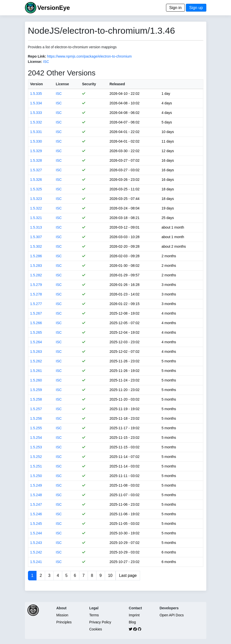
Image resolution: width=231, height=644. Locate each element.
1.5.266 (36, 323)
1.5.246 (36, 514)
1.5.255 (36, 428)
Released (117, 84)
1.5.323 (36, 199)
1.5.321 (36, 218)
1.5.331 (36, 132)
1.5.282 (36, 275)
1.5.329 (36, 151)
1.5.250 (36, 476)
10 (110, 575)
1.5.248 (36, 495)
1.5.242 (36, 552)
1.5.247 (36, 504)
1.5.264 (36, 342)
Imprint (134, 615)
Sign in (175, 8)
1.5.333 (36, 113)
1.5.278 (36, 294)
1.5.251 (36, 466)
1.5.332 (36, 122)
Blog (132, 622)
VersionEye (54, 8)
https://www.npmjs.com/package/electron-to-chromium (89, 56)
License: (35, 62)
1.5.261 (36, 371)
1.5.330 (36, 141)
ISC (46, 62)
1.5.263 (36, 352)
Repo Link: (37, 56)
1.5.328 (36, 160)
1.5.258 (36, 399)
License (62, 84)
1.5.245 (36, 524)
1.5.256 (36, 418)
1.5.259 (36, 390)
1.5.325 (36, 189)
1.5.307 (36, 237)
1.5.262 (36, 361)
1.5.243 (36, 543)
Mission (62, 615)
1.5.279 (36, 285)
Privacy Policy (100, 622)
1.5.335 (36, 94)
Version (37, 84)
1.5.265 (36, 332)
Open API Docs (172, 615)
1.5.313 (36, 227)
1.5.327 (36, 170)
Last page (128, 575)
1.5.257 (36, 409)
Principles (64, 622)
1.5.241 (36, 562)
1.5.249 (36, 485)
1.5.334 (36, 103)
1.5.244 (36, 533)
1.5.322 (36, 208)
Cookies (96, 629)
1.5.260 (36, 380)
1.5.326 (36, 180)
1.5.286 (36, 256)
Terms (94, 615)
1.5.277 (36, 304)
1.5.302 (36, 246)
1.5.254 (36, 438)
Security (89, 84)
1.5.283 (36, 266)
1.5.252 (36, 457)
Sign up (196, 8)
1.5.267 (36, 313)
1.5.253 (36, 447)
